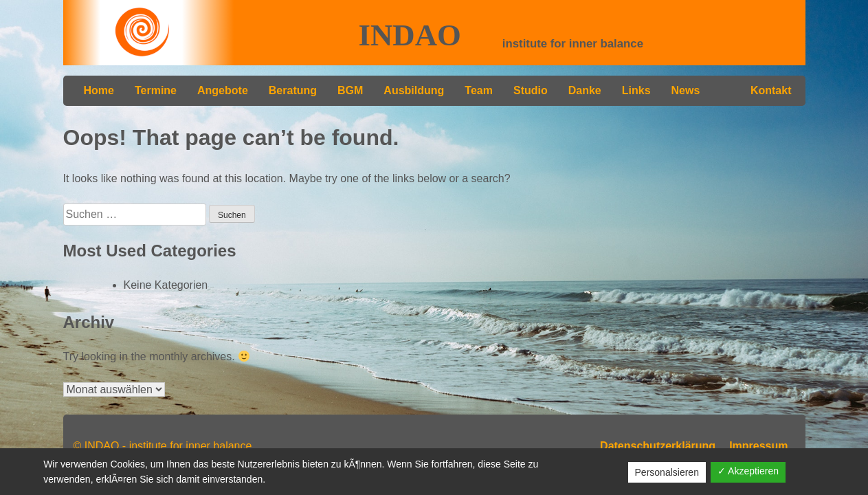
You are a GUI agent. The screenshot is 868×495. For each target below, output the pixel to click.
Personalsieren (667, 472)
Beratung (293, 90)
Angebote (223, 90)
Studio (531, 90)
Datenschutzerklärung (658, 446)
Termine (156, 90)
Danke (585, 90)
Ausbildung (414, 90)
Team (479, 90)
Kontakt (771, 90)
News (686, 90)
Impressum (758, 446)
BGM (350, 90)
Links (636, 90)
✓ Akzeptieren (748, 471)
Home (99, 90)
